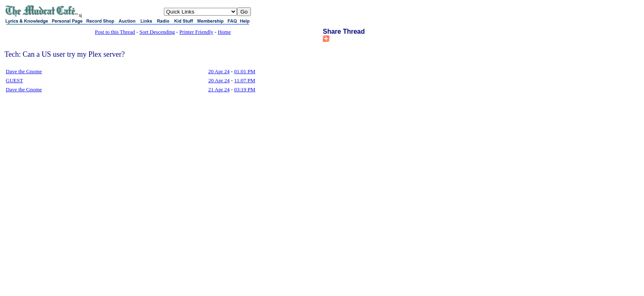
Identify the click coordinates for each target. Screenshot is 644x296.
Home (224, 32)
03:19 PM (245, 89)
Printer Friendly (197, 32)
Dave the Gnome (24, 71)
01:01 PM (245, 71)
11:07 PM (245, 80)
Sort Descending (157, 32)
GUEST (14, 80)
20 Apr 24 (219, 71)
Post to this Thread (115, 32)
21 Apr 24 (219, 89)
